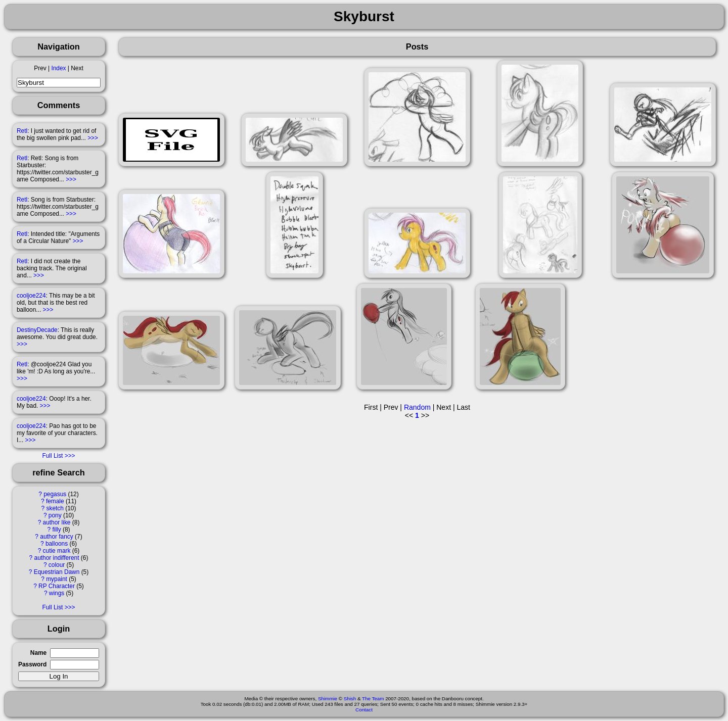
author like (57, 522)
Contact (364, 710)
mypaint (57, 579)
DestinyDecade (37, 330)
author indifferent (57, 558)
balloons (57, 544)
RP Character (57, 586)
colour (57, 565)
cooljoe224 (31, 296)
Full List (52, 456)
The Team (373, 699)
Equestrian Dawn (57, 572)
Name (38, 653)
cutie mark (57, 551)
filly (56, 530)
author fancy (56, 537)
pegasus (55, 494)
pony (55, 515)
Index (58, 68)
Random (417, 407)
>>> (93, 138)
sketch (55, 508)
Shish (350, 699)
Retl (22, 131)
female (55, 501)
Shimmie (328, 699)
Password (32, 664)
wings (57, 593)
